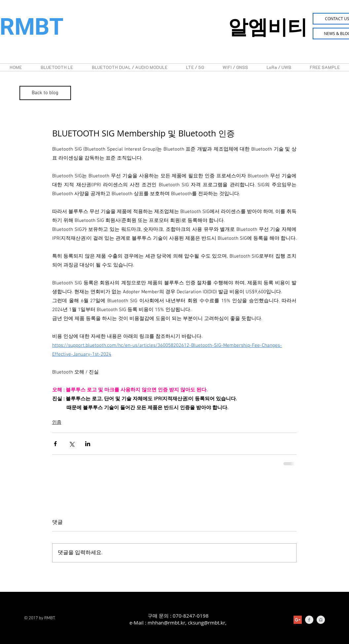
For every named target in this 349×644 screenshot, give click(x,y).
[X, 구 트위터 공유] (71, 444)
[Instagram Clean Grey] (321, 620)
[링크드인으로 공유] (88, 444)
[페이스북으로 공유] (55, 444)
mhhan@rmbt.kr (166, 623)
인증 (57, 423)
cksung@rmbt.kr (207, 623)
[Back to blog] (45, 93)
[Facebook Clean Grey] (309, 620)
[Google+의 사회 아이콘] (298, 620)
